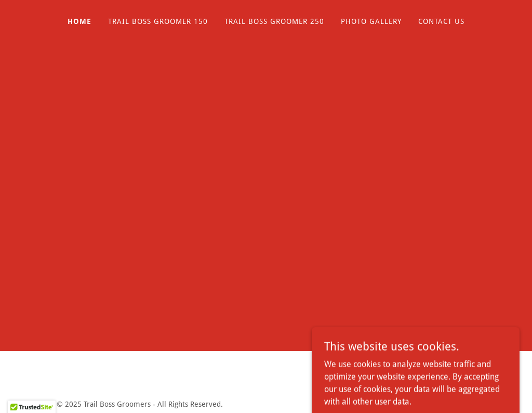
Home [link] (79, 21)
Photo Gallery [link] (371, 21)
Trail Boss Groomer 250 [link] (274, 21)
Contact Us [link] (441, 21)
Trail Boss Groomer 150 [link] (158, 21)
